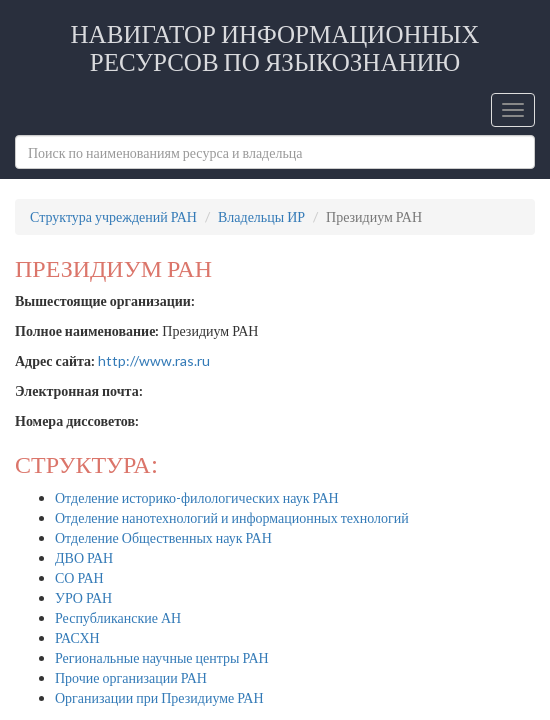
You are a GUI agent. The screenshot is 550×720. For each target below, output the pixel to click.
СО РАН (79, 577)
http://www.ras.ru (154, 360)
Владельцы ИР (261, 216)
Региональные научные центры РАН (162, 657)
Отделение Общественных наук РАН (163, 537)
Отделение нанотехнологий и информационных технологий (232, 517)
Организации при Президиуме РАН (159, 697)
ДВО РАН (84, 557)
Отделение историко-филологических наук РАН (197, 497)
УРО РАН (83, 597)
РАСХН (77, 637)
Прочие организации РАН (131, 677)
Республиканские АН (118, 617)
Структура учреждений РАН (113, 216)
